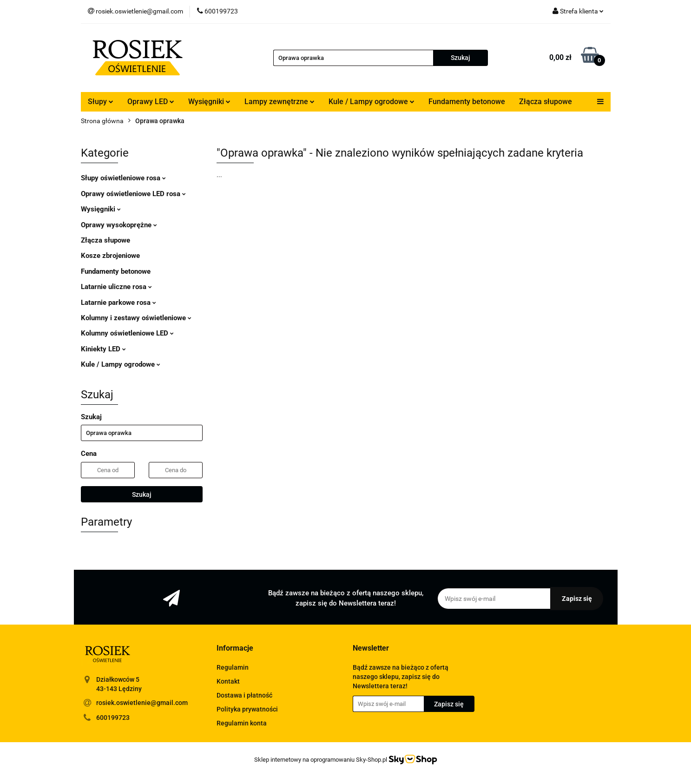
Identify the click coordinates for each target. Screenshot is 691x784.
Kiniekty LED (103, 349)
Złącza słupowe (546, 102)
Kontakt (228, 681)
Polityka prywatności (247, 709)
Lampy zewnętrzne (280, 102)
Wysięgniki (209, 102)
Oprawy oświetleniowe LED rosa (133, 194)
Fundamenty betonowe (467, 102)
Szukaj (142, 494)
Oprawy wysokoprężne (119, 225)
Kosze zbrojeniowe (110, 256)
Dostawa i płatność (244, 695)
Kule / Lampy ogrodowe (372, 102)
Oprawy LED (151, 102)
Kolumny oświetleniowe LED (127, 333)
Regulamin (233, 667)
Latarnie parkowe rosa (118, 303)
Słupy (101, 102)
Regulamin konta (242, 723)
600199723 (113, 718)
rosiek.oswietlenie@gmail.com (142, 703)
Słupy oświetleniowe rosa (123, 178)
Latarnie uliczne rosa (116, 287)
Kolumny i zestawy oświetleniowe (136, 318)
